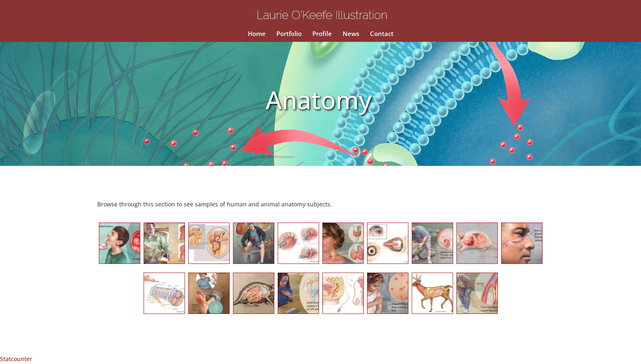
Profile (322, 34)
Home (257, 34)
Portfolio (289, 34)
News (351, 34)
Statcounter (16, 359)
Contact (382, 34)
